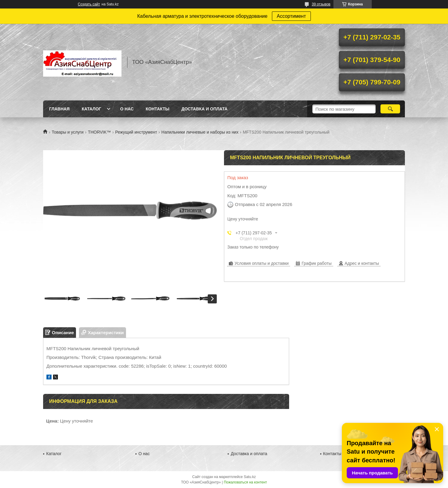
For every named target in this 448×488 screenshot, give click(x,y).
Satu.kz (250, 477)
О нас (127, 109)
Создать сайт (89, 4)
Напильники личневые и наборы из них (200, 132)
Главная (59, 109)
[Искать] (390, 109)
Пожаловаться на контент (245, 482)
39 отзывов (321, 4)
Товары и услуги (68, 132)
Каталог (91, 109)
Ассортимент (291, 16)
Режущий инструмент (136, 132)
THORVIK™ (99, 132)
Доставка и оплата (205, 109)
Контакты (157, 109)
